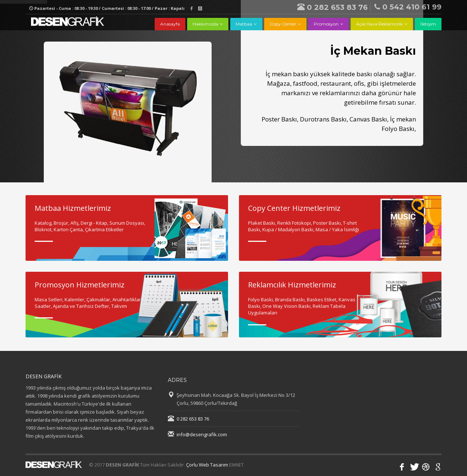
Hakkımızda (205, 24)
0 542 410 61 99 (408, 7)
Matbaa (244, 24)
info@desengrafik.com (202, 434)
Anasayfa (170, 24)
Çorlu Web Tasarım (207, 465)
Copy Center (283, 24)
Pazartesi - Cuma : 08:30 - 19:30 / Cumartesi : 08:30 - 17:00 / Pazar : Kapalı (107, 8)
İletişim (428, 24)
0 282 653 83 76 (333, 7)
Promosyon (326, 24)
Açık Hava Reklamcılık (379, 24)
